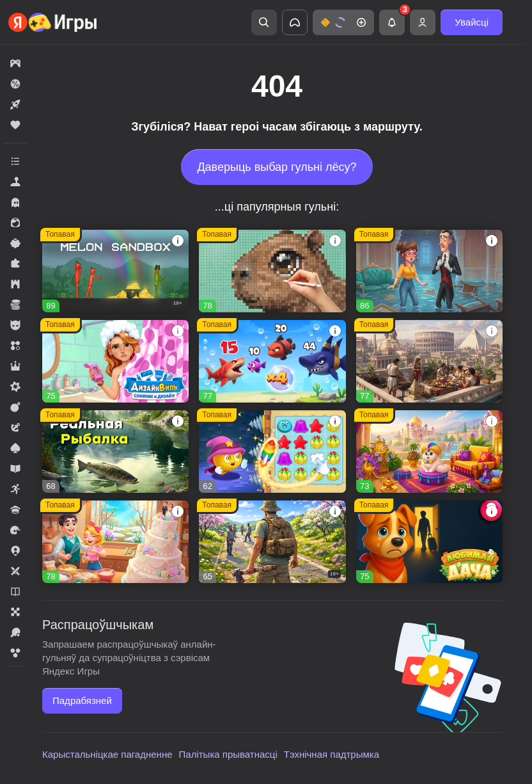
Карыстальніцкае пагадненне (107, 754)
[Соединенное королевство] (272, 361)
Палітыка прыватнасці (228, 754)
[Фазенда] (429, 452)
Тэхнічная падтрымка (332, 754)
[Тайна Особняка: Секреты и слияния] (429, 271)
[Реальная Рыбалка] (115, 452)
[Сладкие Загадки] (272, 452)
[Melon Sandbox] (115, 271)
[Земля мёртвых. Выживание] (272, 542)
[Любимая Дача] (429, 542)
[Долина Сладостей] (115, 542)
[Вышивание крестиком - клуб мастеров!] (272, 271)
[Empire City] (429, 361)
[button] (343, 22)
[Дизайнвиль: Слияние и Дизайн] (115, 361)
